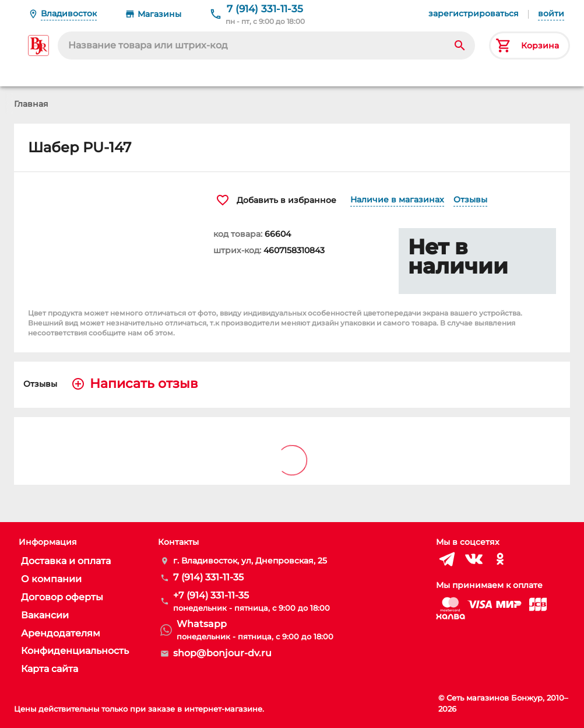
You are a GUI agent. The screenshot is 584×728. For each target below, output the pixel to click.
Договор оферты (62, 597)
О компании (51, 579)
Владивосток (69, 13)
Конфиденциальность (75, 651)
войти (551, 13)
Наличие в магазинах (397, 199)
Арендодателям (61, 633)
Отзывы (470, 199)
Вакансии (45, 615)
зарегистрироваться (474, 13)
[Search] (460, 45)
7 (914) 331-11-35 (265, 9)
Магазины (159, 14)
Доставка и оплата (66, 561)
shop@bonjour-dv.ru (222, 653)
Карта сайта (50, 669)
